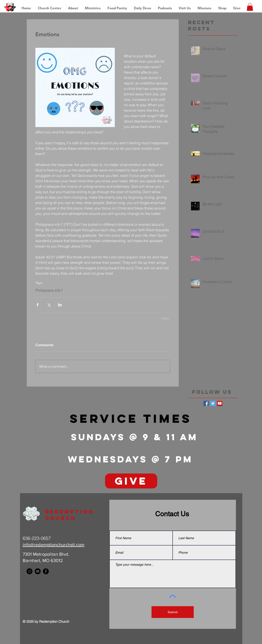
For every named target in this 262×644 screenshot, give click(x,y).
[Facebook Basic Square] (206, 403)
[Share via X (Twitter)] (49, 305)
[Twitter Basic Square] (213, 403)
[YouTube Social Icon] (220, 403)
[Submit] (173, 612)
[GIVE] (131, 481)
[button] (204, 8)
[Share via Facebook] (38, 305)
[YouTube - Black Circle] (38, 571)
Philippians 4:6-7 (49, 290)
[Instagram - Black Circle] (29, 571)
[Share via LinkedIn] (60, 305)
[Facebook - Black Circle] (46, 571)
